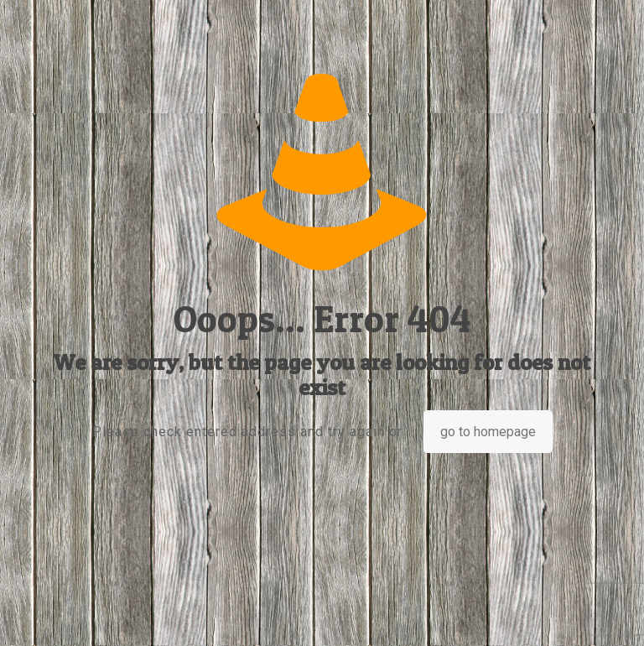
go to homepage (488, 432)
